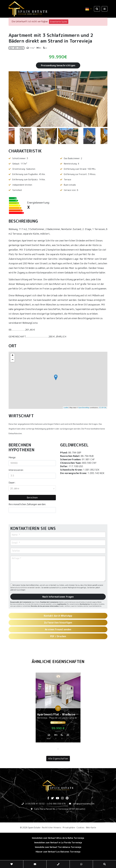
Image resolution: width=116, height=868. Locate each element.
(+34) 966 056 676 (56, 804)
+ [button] (13, 356)
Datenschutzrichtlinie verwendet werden (25, 588)
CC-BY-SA (103, 408)
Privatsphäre (69, 827)
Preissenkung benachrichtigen (58, 65)
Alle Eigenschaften (58, 759)
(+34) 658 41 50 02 (35, 804)
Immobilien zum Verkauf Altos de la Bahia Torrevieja (58, 838)
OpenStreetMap (84, 408)
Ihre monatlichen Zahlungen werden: (27, 504)
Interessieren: (16, 470)
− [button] (13, 360)
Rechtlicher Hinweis (52, 827)
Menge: (12, 457)
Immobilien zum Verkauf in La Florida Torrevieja (58, 842)
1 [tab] (58, 749)
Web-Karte (91, 827)
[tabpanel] (58, 709)
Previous (12, 99)
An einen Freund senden (58, 629)
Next (104, 99)
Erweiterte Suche (59, 22)
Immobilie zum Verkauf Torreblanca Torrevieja (58, 847)
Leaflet (66, 408)
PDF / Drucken (58, 636)
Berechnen (32, 498)
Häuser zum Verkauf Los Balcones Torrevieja (58, 852)
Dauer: (12, 483)
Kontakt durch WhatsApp (58, 616)
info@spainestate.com (84, 804)
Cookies (80, 827)
